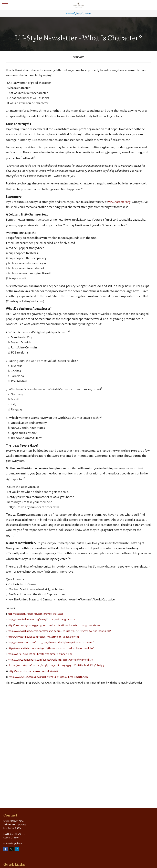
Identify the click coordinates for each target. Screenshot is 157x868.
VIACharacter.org (119, 202)
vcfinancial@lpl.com (13, 844)
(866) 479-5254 (19, 825)
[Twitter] (11, 849)
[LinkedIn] (17, 849)
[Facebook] (6, 849)
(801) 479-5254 (17, 821)
